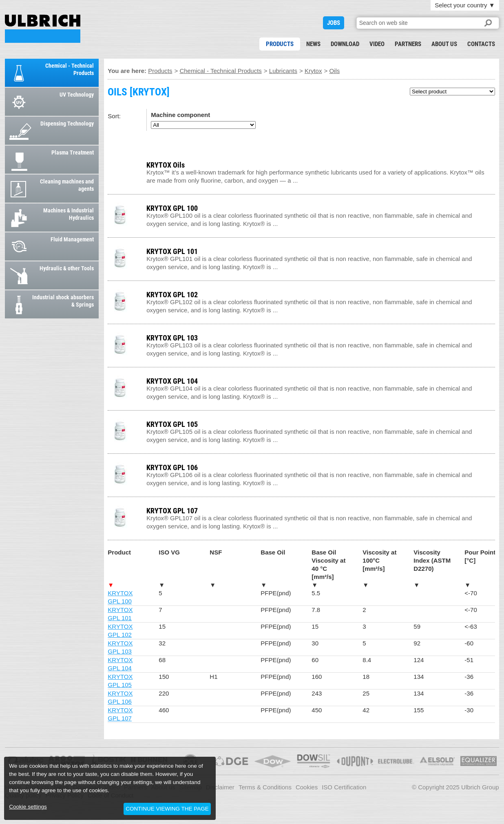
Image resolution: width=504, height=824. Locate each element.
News (313, 44)
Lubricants (283, 71)
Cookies (307, 787)
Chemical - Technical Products (220, 71)
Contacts (481, 44)
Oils (334, 71)
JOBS (334, 23)
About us (444, 44)
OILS (43, 29)
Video (377, 44)
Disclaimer (220, 787)
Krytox (313, 71)
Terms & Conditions (265, 787)
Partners (408, 44)
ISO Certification (344, 787)
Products (280, 44)
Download (345, 44)
